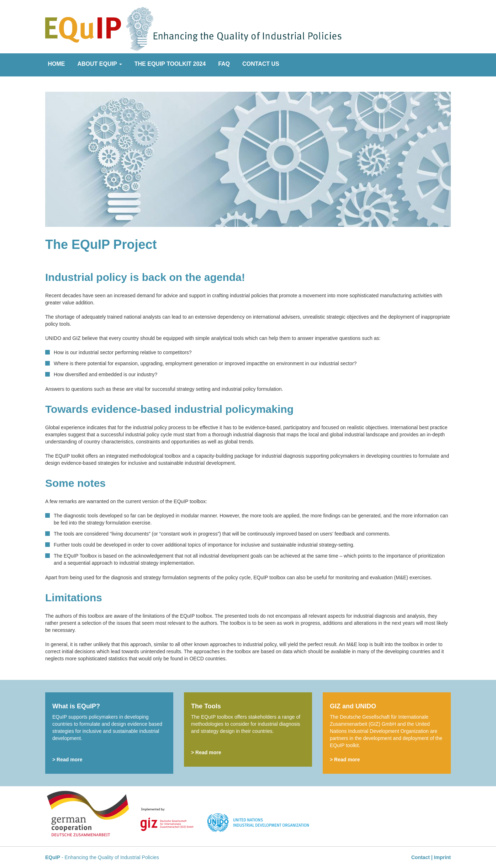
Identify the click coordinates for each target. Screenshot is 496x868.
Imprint (442, 857)
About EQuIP (100, 64)
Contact (421, 857)
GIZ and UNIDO (353, 706)
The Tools (206, 706)
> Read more (67, 760)
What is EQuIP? (76, 706)
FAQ (224, 64)
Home (57, 64)
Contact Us (261, 64)
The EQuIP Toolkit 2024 (170, 64)
